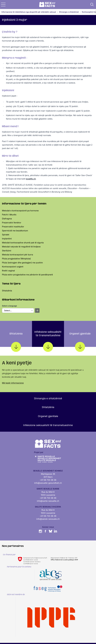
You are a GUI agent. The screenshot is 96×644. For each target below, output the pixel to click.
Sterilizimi (7, 251)
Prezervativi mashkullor (13, 227)
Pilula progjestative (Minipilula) (16, 259)
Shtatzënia (7, 291)
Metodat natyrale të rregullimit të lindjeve (21, 247)
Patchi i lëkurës (9, 215)
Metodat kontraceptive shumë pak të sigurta (23, 243)
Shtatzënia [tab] (16, 340)
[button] (3, 5)
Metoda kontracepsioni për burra (17, 255)
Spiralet (6, 235)
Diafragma (7, 219)
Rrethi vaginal (8, 271)
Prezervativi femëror (12, 223)
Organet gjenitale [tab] (80, 340)
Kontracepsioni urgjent (13, 267)
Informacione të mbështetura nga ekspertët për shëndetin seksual (29, 12)
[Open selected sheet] (37, 310)
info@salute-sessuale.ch (48, 519)
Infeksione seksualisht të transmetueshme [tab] (48, 339)
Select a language (9, 306)
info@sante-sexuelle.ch (48, 501)
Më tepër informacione (13, 383)
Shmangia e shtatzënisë (69, 12)
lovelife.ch (31, 179)
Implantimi (7, 239)
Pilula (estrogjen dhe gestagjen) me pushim (22, 263)
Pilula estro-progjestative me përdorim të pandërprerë (27, 275)
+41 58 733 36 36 (48, 480)
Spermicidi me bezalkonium (15, 231)
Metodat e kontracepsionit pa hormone (20, 211)
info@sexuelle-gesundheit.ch (48, 483)
